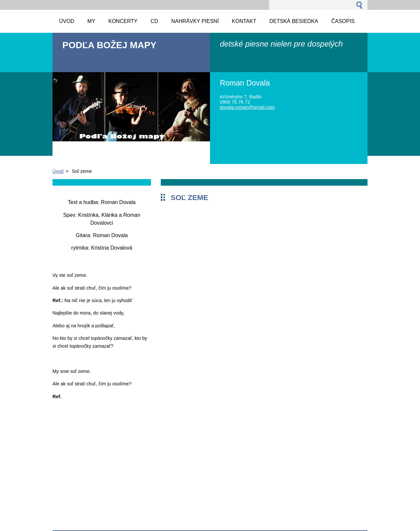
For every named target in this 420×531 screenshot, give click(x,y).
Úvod (58, 171)
